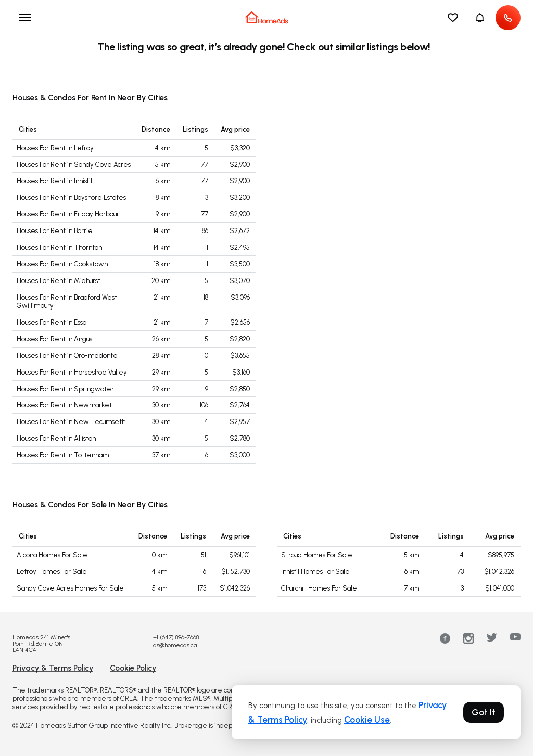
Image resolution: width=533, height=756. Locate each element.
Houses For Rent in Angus (54, 339)
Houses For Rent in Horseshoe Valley (72, 372)
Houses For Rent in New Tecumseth (71, 422)
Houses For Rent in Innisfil (54, 181)
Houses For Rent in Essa (52, 322)
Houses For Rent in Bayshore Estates (71, 197)
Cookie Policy (133, 668)
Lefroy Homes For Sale (52, 572)
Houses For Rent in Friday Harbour (68, 214)
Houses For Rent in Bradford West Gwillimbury (67, 302)
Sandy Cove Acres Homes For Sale (70, 588)
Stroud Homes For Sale (317, 555)
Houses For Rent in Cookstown (62, 264)
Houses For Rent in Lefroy (55, 148)
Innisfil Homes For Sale (315, 572)
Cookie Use (367, 720)
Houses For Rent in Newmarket (64, 405)
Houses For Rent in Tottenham (63, 455)
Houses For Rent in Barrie (55, 231)
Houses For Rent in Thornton (59, 247)
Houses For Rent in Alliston (56, 438)
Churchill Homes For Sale (319, 588)
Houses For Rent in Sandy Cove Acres (74, 165)
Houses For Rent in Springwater (65, 389)
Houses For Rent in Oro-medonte (67, 356)
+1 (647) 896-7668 (176, 637)
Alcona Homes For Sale (52, 555)
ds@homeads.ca (175, 645)
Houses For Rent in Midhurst (59, 281)
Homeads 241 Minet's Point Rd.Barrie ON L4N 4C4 (41, 644)
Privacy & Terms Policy (53, 668)
